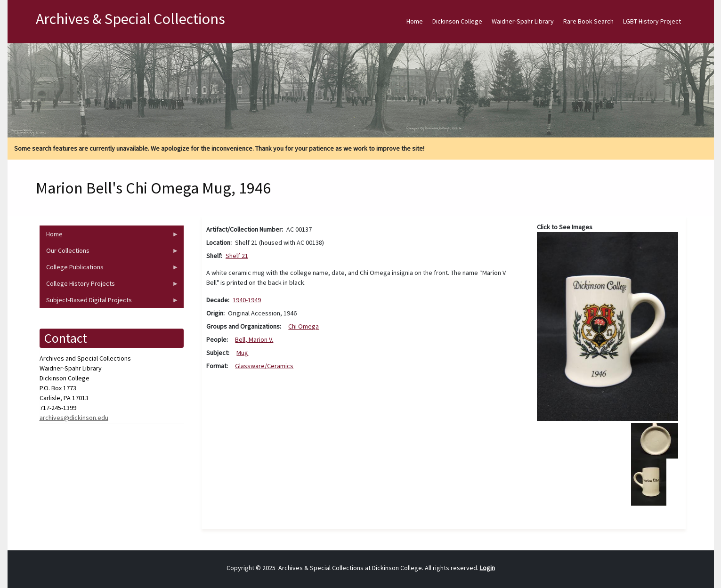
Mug (242, 353)
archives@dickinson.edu (74, 418)
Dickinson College (457, 21)
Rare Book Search (588, 21)
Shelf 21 (237, 256)
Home (415, 21)
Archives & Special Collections (130, 19)
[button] (608, 326)
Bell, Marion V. (254, 339)
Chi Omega (304, 326)
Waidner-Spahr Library (523, 21)
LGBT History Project (652, 21)
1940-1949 (247, 300)
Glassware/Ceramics (264, 366)
